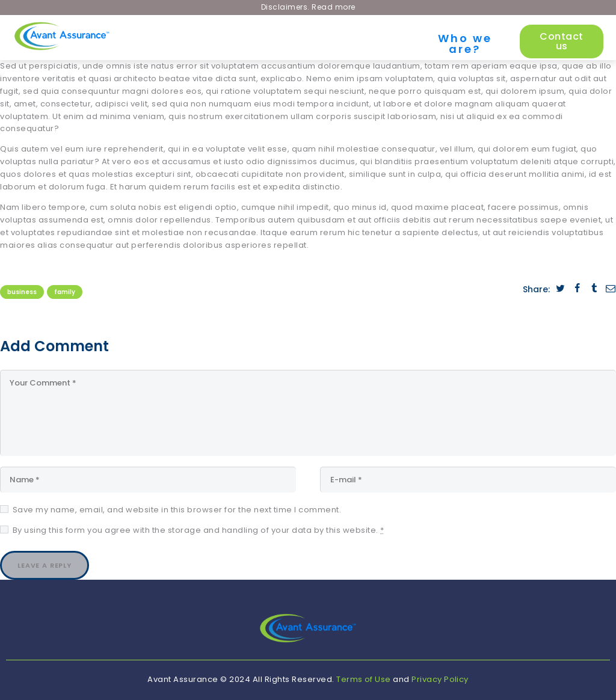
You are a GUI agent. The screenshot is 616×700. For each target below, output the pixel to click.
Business (22, 292)
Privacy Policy (440, 679)
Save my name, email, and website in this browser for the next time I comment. (177, 509)
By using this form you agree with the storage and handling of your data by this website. (199, 530)
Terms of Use (364, 679)
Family (65, 292)
